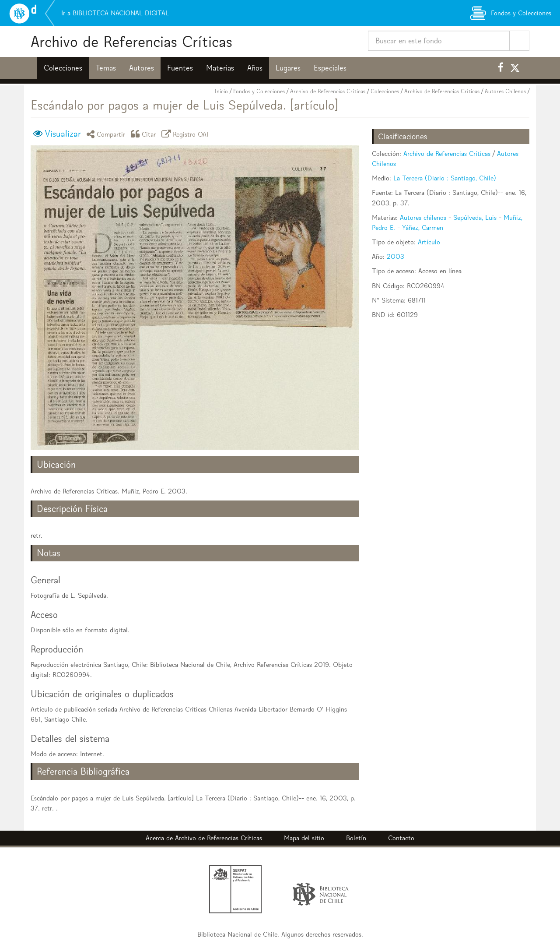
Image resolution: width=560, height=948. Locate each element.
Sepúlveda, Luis (475, 217)
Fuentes (180, 68)
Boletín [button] (356, 838)
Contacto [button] (401, 838)
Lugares (288, 68)
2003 (395, 256)
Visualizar (63, 134)
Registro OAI (186, 134)
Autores (142, 68)
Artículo (429, 242)
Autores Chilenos (505, 91)
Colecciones (63, 68)
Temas (106, 68)
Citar (145, 134)
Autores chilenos (423, 217)
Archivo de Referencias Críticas (131, 41)
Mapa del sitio (304, 838)
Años (255, 68)
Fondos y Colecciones (259, 91)
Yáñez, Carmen (423, 227)
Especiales (330, 68)
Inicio (221, 91)
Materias (220, 68)
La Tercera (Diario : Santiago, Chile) (445, 178)
